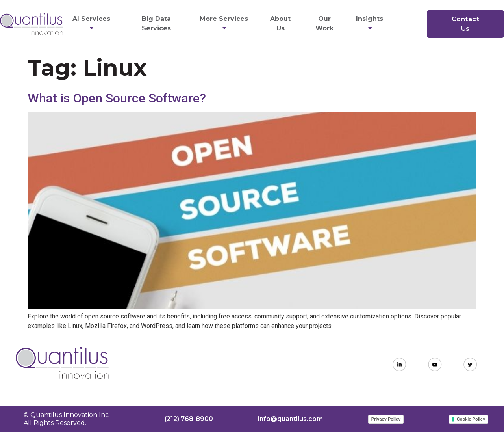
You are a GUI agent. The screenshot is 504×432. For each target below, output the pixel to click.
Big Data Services (156, 23)
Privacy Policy (386, 419)
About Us (280, 23)
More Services (225, 23)
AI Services (93, 23)
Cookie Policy (471, 419)
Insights (371, 23)
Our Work (324, 23)
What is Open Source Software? (117, 98)
